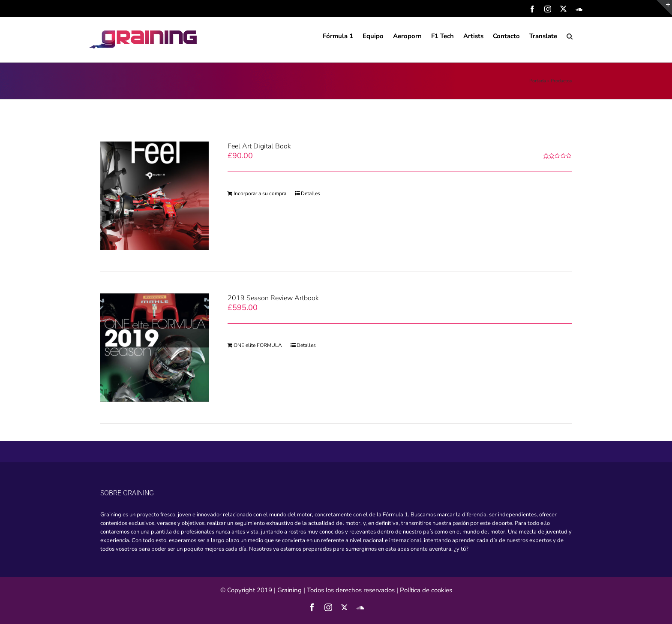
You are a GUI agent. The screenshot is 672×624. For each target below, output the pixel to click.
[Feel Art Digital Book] (154, 196)
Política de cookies (426, 590)
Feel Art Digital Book (259, 146)
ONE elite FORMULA (258, 345)
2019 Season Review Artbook (273, 298)
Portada (538, 81)
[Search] (570, 36)
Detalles (310, 193)
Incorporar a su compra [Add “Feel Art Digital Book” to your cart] (260, 193)
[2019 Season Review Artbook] (154, 348)
